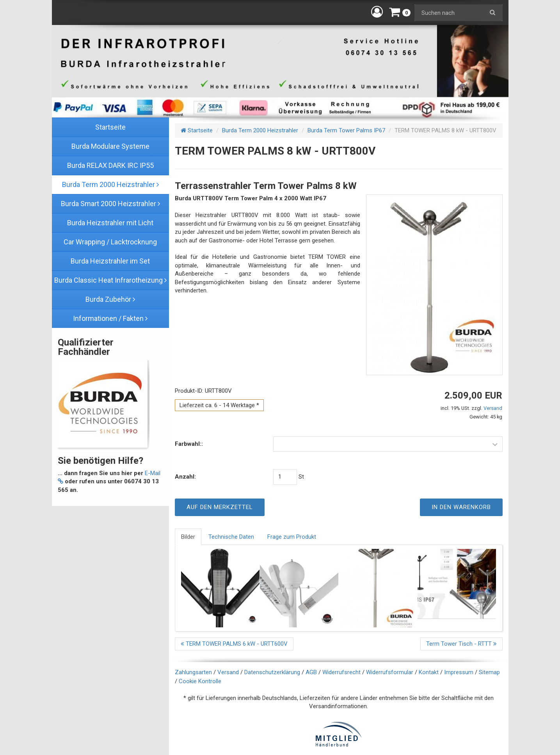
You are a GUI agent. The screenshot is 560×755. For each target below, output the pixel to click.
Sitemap (489, 672)
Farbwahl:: (189, 444)
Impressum (459, 672)
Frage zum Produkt (292, 537)
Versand (493, 408)
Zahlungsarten (193, 672)
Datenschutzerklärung (272, 672)
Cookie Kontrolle (200, 681)
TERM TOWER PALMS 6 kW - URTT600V (234, 644)
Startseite (197, 130)
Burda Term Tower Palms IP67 (346, 130)
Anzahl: (185, 477)
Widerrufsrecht (341, 672)
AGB (311, 672)
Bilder (188, 537)
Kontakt (429, 672)
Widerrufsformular (390, 672)
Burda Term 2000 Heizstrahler (260, 130)
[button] (377, 12)
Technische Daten (231, 537)
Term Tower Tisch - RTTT (461, 644)
